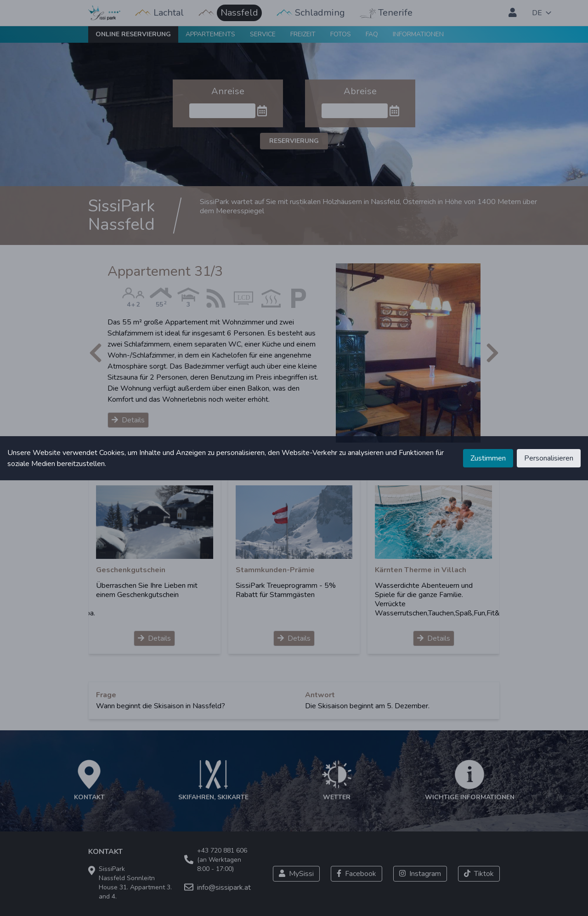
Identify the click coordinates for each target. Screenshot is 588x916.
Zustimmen (488, 458)
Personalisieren (549, 458)
